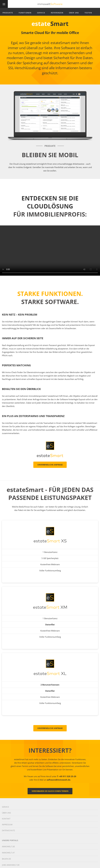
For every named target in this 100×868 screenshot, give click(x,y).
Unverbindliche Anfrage (50, 465)
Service (41, 13)
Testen (88, 13)
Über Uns (74, 13)
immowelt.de (8, 846)
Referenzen (57, 13)
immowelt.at (8, 853)
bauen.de (6, 859)
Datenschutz (8, 830)
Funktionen (25, 13)
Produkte (8, 13)
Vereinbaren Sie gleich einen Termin (50, 791)
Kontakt (6, 819)
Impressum (7, 825)
